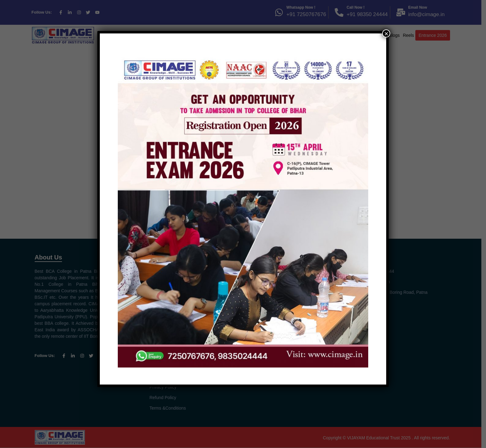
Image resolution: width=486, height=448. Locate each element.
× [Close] (386, 33)
